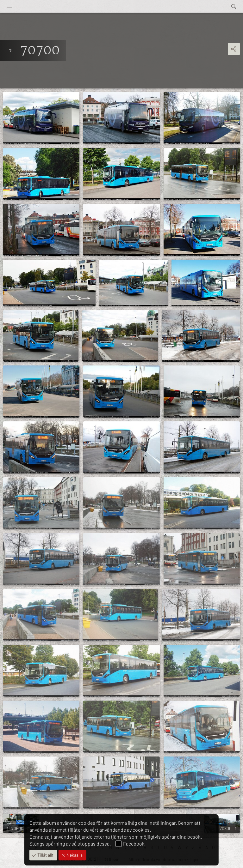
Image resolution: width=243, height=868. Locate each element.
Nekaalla (74, 855)
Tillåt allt (45, 855)
